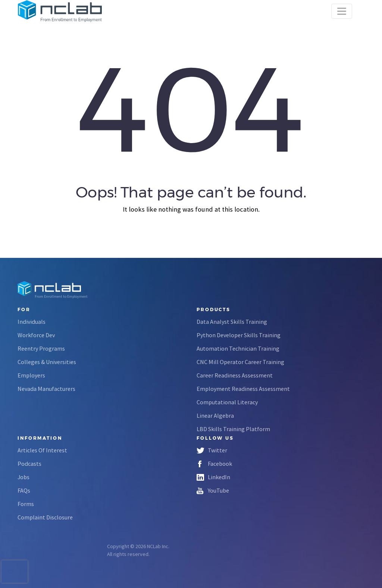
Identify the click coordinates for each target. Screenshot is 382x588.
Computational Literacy (227, 402)
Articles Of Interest (42, 450)
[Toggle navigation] (342, 11)
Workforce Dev (36, 335)
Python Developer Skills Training (239, 335)
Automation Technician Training (238, 348)
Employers (31, 375)
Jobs (24, 477)
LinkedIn (219, 477)
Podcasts (29, 464)
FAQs (24, 490)
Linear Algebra (215, 415)
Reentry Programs (41, 348)
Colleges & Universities (47, 362)
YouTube (218, 490)
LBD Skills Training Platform (233, 429)
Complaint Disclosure (45, 517)
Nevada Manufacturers (46, 389)
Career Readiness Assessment (235, 375)
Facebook (220, 464)
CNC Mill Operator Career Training (240, 362)
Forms (26, 504)
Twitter (217, 450)
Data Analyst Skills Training (232, 322)
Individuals (32, 322)
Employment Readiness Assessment (243, 389)
